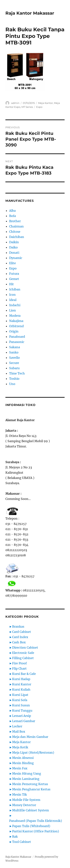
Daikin (14, 242)
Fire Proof (19, 663)
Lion (13, 310)
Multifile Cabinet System (31, 810)
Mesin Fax (20, 768)
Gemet (14, 279)
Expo (39, 107)
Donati (14, 253)
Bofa (13, 216)
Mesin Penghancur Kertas (31, 789)
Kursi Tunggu (22, 710)
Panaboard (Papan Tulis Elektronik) (36, 821)
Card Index (20, 637)
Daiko (13, 247)
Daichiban (17, 237)
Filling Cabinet (23, 658)
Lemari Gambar (24, 721)
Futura (14, 274)
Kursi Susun (21, 705)
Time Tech (17, 373)
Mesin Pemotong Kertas (30, 784)
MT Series (27, 107)
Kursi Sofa (20, 700)
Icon (12, 295)
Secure (14, 363)
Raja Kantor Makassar (30, 13)
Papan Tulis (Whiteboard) (31, 826)
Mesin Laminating (26, 779)
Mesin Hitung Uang (27, 773)
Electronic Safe (23, 653)
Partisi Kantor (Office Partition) (36, 831)
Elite (13, 263)
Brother (15, 221)
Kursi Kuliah (21, 689)
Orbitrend (16, 326)
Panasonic (17, 342)
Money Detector (24, 805)
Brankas (18, 626)
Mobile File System (26, 800)
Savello (14, 358)
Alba (12, 211)
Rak (15, 836)
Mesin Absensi (23, 758)
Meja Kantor (45, 103)
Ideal (13, 300)
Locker (17, 726)
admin (15, 103)
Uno (12, 384)
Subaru (14, 368)
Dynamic (16, 258)
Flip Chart (19, 668)
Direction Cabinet (25, 647)
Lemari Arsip (22, 716)
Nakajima (16, 321)
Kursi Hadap (21, 679)
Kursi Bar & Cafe (24, 674)
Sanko (14, 352)
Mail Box (19, 731)
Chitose (15, 232)
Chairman (16, 226)
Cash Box (19, 642)
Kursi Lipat (20, 695)
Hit (11, 284)
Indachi (15, 305)
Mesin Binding (23, 763)
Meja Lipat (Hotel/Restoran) (33, 752)
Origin (14, 331)
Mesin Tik (20, 794)
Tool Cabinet (22, 842)
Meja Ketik (20, 747)
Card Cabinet (22, 632)
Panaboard (17, 337)
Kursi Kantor (22, 684)
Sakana (15, 347)
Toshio (14, 379)
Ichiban (15, 289)
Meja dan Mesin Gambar (30, 737)
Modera (15, 316)
